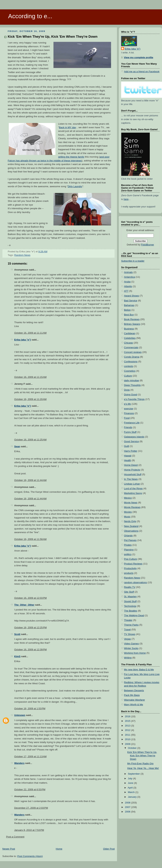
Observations (131, 531)
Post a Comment (15, 837)
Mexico (128, 498)
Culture (128, 376)
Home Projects (132, 470)
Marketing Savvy (133, 493)
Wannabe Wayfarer (134, 700)
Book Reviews (132, 319)
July (130, 778)
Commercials (131, 347)
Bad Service (131, 301)
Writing (128, 658)
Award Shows (131, 296)
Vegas (127, 639)
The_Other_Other (24, 605)
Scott (17, 634)
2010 (128, 739)
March (132, 792)
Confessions (131, 362)
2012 (128, 730)
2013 (128, 726)
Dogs (127, 390)
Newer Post (9, 849)
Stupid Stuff (130, 601)
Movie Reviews (132, 507)
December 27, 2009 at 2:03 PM (31, 808)
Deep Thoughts (132, 385)
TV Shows (130, 634)
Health (128, 460)
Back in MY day (67, 127)
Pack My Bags (132, 695)
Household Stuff (133, 474)
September (134, 774)
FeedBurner (148, 245)
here (126, 199)
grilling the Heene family (71, 157)
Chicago (129, 343)
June (131, 783)
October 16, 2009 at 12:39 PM (30, 650)
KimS (17, 656)
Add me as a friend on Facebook (142, 72)
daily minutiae (131, 380)
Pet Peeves (130, 540)
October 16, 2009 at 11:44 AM (30, 480)
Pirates (128, 545)
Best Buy (129, 315)
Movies (128, 512)
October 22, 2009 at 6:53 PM (30, 789)
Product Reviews (133, 564)
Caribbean (130, 333)
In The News (131, 479)
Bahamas (129, 305)
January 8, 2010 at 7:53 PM (29, 830)
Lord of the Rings (133, 488)
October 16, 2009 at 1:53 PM (30, 708)
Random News (22, 255)
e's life (127, 404)
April (131, 788)
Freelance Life (132, 423)
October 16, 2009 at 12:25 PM (30, 628)
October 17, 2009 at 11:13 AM (30, 756)
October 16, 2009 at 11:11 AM (30, 333)
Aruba (127, 282)
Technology (130, 606)
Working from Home (135, 653)
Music (127, 517)
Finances (129, 413)
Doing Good (131, 395)
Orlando (128, 536)
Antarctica (130, 277)
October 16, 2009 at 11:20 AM (30, 399)
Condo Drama (132, 357)
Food (127, 418)
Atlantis (128, 286)
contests (129, 366)
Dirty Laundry (75, 186)
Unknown (20, 715)
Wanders (19, 763)
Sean (17, 446)
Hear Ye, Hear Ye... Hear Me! (143, 768)
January (132, 797)
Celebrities (130, 338)
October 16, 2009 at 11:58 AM (30, 539)
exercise (129, 409)
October (132, 748)
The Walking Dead (134, 615)
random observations (135, 582)
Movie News (131, 503)
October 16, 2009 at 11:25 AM (30, 440)
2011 (128, 735)
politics (128, 554)
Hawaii (128, 456)
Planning (129, 550)
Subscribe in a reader (133, 261)
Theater (128, 620)
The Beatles (131, 611)
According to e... (30, 16)
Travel (127, 629)
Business (129, 329)
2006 (128, 812)
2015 (128, 721)
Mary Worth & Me (134, 705)
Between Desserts (134, 690)
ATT (126, 291)
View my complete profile (139, 57)
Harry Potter (131, 451)
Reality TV (130, 587)
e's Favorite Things (134, 399)
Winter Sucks (131, 648)
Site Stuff (129, 592)
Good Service (131, 441)
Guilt (127, 446)
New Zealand (131, 526)
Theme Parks (131, 625)
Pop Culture (130, 559)
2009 (128, 744)
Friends (128, 427)
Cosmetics (130, 371)
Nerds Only (130, 521)
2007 (128, 807)
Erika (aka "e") (23, 340)
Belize (127, 310)
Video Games (131, 644)
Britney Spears (132, 324)
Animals (128, 272)
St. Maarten (130, 596)
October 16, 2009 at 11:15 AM (30, 377)
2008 (128, 803)
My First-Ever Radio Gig (140, 763)
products (129, 573)
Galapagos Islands (134, 437)
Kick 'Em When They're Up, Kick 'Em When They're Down (53, 37)
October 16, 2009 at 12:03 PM (30, 598)
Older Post (109, 849)
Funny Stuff (130, 432)
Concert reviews (133, 352)
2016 (128, 716)
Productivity (130, 568)
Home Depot (131, 465)
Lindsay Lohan (132, 484)
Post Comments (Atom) (30, 856)
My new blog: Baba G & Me (139, 670)
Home (59, 849)
